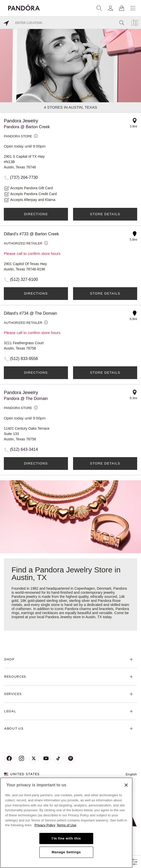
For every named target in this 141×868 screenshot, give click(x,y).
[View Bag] (122, 8)
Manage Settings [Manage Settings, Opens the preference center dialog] (66, 852)
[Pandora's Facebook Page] (9, 758)
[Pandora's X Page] (34, 758)
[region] (66, 823)
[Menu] (133, 8)
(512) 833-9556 (24, 359)
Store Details (105, 214)
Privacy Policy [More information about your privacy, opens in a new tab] (45, 825)
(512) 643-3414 (24, 449)
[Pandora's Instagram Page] (21, 758)
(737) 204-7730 (24, 177)
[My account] (110, 8)
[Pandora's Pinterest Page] (70, 758)
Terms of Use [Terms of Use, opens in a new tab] (67, 825)
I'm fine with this (66, 838)
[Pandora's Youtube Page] (46, 758)
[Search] (99, 8)
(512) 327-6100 (24, 279)
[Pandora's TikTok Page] (58, 758)
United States (22, 774)
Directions (36, 214)
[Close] (126, 785)
